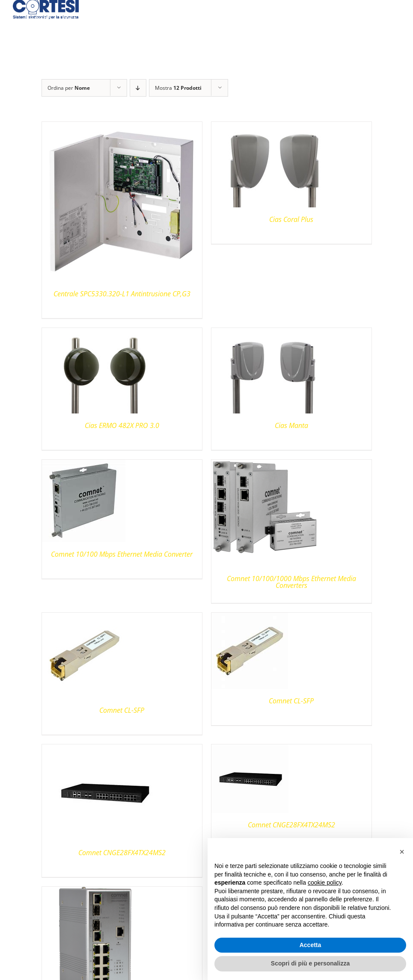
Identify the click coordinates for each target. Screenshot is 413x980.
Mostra (178, 88)
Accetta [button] (310, 945)
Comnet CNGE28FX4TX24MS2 (122, 853)
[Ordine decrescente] (138, 88)
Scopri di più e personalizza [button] (310, 963)
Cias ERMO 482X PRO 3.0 (122, 425)
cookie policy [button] (325, 883)
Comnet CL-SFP (122, 710)
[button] (402, 852)
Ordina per (69, 88)
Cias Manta (291, 425)
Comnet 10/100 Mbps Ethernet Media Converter (122, 554)
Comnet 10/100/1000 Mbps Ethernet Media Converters (291, 582)
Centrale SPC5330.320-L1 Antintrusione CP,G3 (122, 294)
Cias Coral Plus (291, 219)
